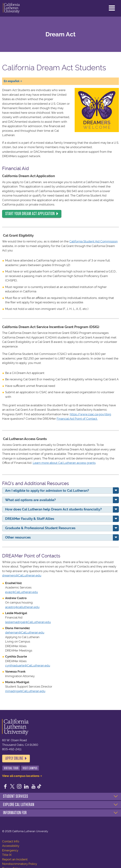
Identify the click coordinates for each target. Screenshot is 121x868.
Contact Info (11, 841)
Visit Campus (30, 768)
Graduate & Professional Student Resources (40, 528)
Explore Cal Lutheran (19, 805)
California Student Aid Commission (93, 241)
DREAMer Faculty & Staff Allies (30, 519)
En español (11, 81)
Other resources (18, 537)
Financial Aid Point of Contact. (77, 419)
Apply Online (14, 758)
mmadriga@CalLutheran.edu (25, 691)
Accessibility (11, 846)
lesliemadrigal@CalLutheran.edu (28, 622)
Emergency (10, 850)
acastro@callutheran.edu (22, 607)
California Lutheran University (11, 8)
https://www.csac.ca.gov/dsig (90, 414)
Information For (15, 813)
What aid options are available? (30, 500)
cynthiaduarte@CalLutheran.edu (28, 665)
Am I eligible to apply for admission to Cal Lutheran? (47, 491)
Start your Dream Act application (30, 214)
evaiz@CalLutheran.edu (21, 592)
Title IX (7, 855)
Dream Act (60, 34)
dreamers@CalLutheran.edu (22, 575)
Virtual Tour (11, 768)
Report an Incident (15, 859)
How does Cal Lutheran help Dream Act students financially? (53, 509)
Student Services (16, 796)
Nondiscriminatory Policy (20, 864)
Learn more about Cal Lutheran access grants (64, 463)
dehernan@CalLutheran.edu (25, 632)
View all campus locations (21, 776)
